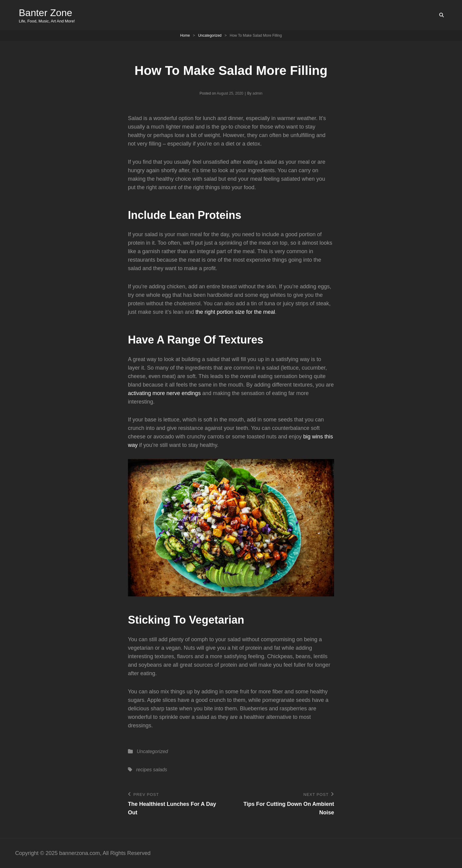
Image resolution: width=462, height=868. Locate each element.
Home (185, 35)
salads (160, 770)
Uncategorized (210, 35)
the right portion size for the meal (235, 312)
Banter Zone (45, 13)
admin (258, 93)
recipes (144, 770)
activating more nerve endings (164, 393)
